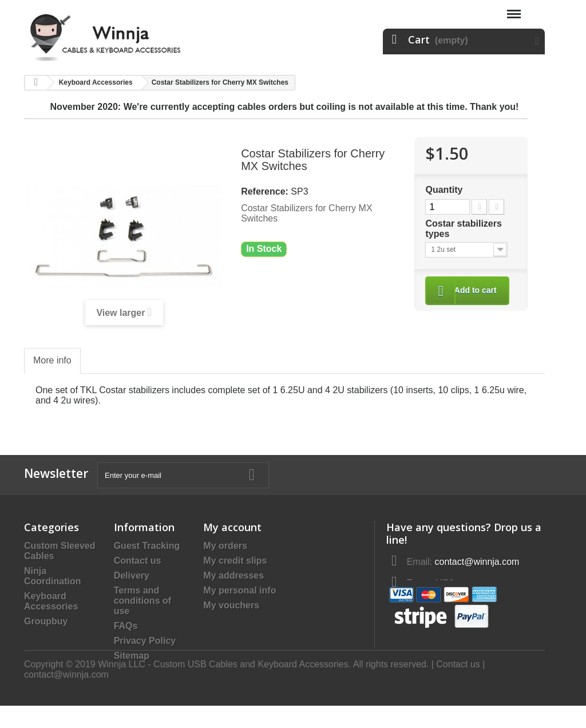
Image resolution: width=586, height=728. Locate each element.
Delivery (132, 575)
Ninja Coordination (53, 576)
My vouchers (231, 605)
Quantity (444, 190)
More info (52, 360)
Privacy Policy (145, 641)
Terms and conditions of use (142, 601)
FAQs (126, 626)
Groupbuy (46, 621)
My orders (225, 546)
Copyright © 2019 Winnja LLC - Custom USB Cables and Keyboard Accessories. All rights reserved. (228, 687)
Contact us (138, 561)
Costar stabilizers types (463, 229)
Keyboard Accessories (51, 601)
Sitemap (132, 656)
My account (232, 527)
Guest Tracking (147, 546)
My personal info (239, 590)
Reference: (265, 191)
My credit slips (235, 561)
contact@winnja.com (66, 697)
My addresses (233, 575)
